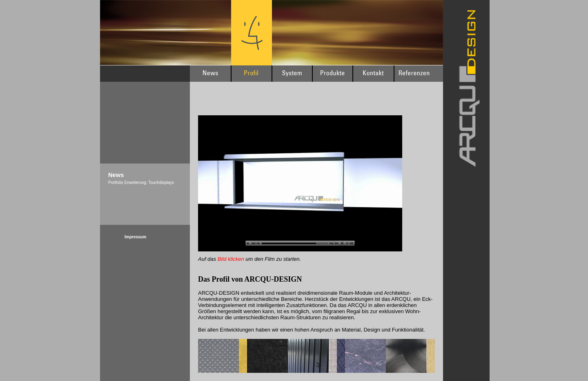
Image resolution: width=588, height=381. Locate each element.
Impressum (135, 237)
